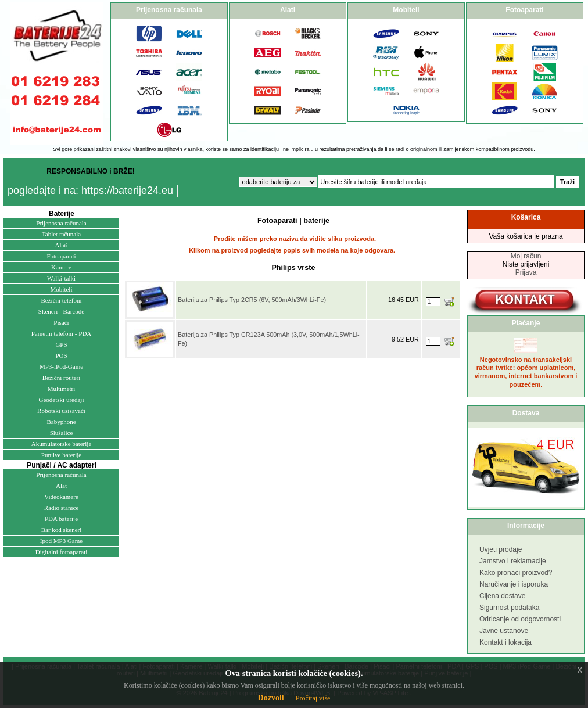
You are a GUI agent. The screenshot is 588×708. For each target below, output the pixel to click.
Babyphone (61, 422)
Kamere (61, 267)
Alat (61, 486)
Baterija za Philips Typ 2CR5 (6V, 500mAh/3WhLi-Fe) (252, 300)
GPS (61, 344)
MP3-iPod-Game (61, 366)
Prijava (526, 272)
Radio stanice (62, 508)
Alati (62, 245)
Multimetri (62, 389)
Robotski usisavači (61, 411)
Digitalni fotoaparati (62, 552)
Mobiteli (62, 289)
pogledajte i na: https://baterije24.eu (90, 191)
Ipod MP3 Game (61, 541)
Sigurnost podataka (509, 608)
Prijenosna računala (61, 223)
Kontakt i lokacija (505, 642)
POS (61, 355)
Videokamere (61, 497)
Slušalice (62, 433)
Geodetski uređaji (62, 400)
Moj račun (526, 256)
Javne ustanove (504, 631)
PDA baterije (61, 519)
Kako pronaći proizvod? (516, 573)
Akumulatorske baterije (62, 444)
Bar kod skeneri (62, 530)
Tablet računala (61, 234)
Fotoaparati (61, 256)
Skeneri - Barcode (61, 311)
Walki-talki (61, 278)
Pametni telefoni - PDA (62, 333)
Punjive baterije (61, 455)
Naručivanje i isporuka (514, 584)
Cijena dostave (502, 596)
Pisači (61, 322)
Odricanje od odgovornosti (520, 619)
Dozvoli (271, 698)
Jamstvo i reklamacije (513, 561)
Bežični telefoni (62, 300)
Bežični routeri (62, 378)
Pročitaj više (313, 698)
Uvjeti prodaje (501, 549)
